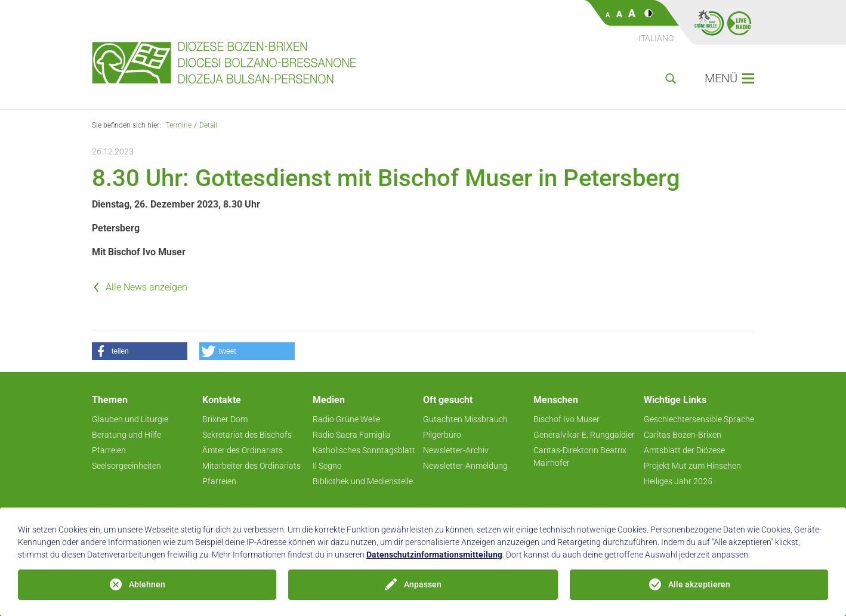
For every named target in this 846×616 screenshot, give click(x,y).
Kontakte (222, 400)
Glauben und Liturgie (130, 419)
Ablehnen (147, 584)
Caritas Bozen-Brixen (683, 435)
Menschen (556, 400)
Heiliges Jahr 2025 (678, 481)
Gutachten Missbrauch (465, 419)
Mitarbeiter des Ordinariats (251, 466)
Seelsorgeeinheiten (126, 466)
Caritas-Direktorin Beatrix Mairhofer (580, 456)
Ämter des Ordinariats (243, 450)
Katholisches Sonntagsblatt (364, 450)
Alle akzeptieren (699, 584)
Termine (179, 125)
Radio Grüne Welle (346, 419)
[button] (140, 351)
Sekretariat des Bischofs (247, 435)
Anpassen (423, 584)
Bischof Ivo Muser (566, 419)
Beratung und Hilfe (126, 435)
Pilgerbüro (442, 435)
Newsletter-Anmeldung (465, 466)
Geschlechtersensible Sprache (699, 419)
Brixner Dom (225, 419)
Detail (208, 125)
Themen (110, 400)
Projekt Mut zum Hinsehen (692, 466)
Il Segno (327, 466)
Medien (329, 400)
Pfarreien (109, 450)
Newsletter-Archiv (456, 450)
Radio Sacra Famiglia (352, 435)
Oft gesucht (448, 400)
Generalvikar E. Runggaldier (584, 435)
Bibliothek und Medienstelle (363, 481)
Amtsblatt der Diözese (684, 450)
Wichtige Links (675, 400)
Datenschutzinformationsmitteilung (434, 555)
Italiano (656, 38)
